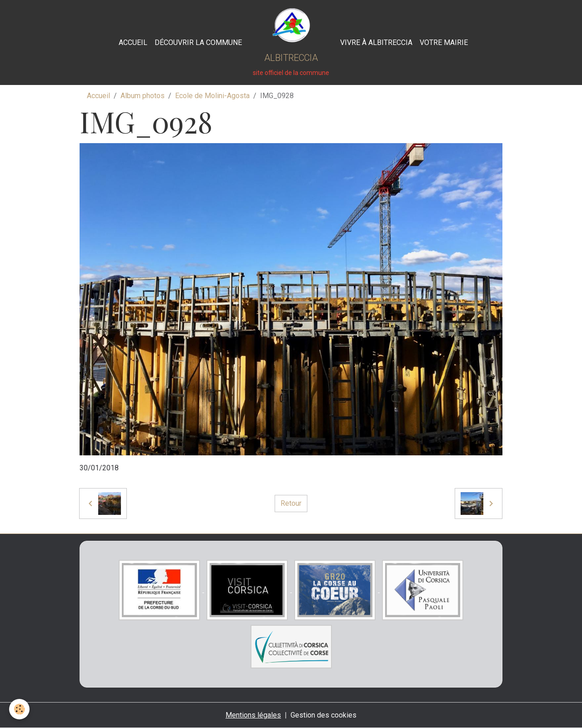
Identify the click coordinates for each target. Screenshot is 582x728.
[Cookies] (19, 709)
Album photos (143, 96)
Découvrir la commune (198, 42)
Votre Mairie (444, 42)
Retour (291, 503)
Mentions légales (253, 715)
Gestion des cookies (324, 715)
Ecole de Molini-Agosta (212, 96)
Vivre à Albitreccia (376, 42)
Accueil (133, 42)
